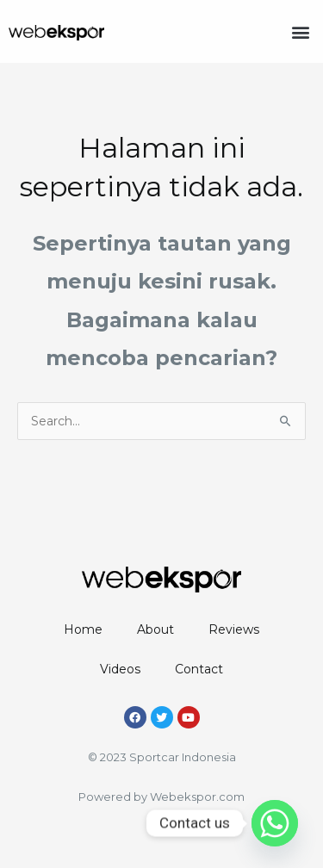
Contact (199, 669)
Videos (120, 669)
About (155, 629)
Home (83, 629)
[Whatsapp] (275, 823)
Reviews (234, 629)
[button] (300, 31)
